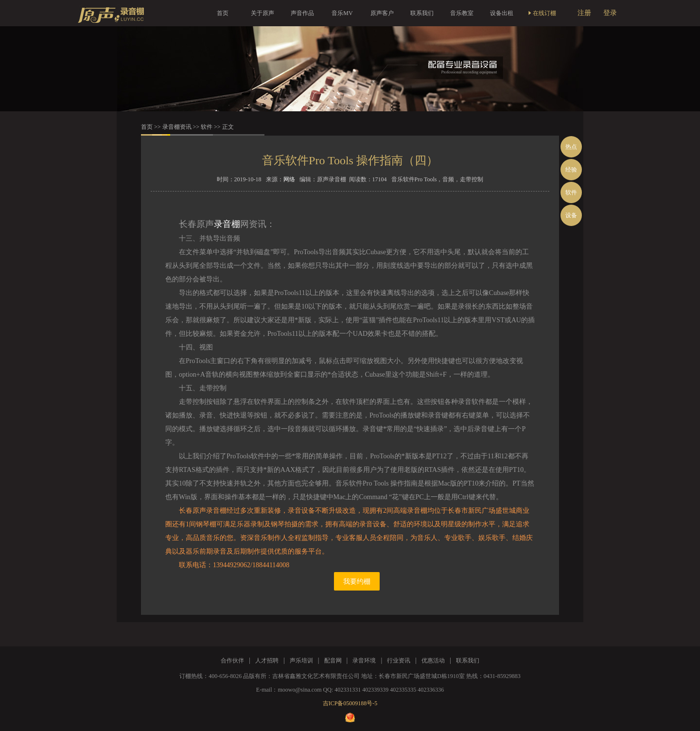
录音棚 (227, 224)
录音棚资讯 (177, 127)
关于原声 (262, 13)
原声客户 (382, 13)
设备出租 (502, 13)
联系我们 (422, 13)
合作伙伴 (232, 661)
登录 (610, 13)
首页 (223, 13)
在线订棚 (542, 13)
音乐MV (342, 13)
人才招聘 (267, 661)
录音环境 (364, 661)
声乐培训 (301, 661)
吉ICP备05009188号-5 (350, 703)
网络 (289, 179)
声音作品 (302, 13)
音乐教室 (462, 13)
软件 (207, 127)
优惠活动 (433, 661)
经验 (571, 170)
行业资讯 (399, 661)
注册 (584, 13)
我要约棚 (357, 582)
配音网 (333, 661)
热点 (571, 147)
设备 (571, 215)
